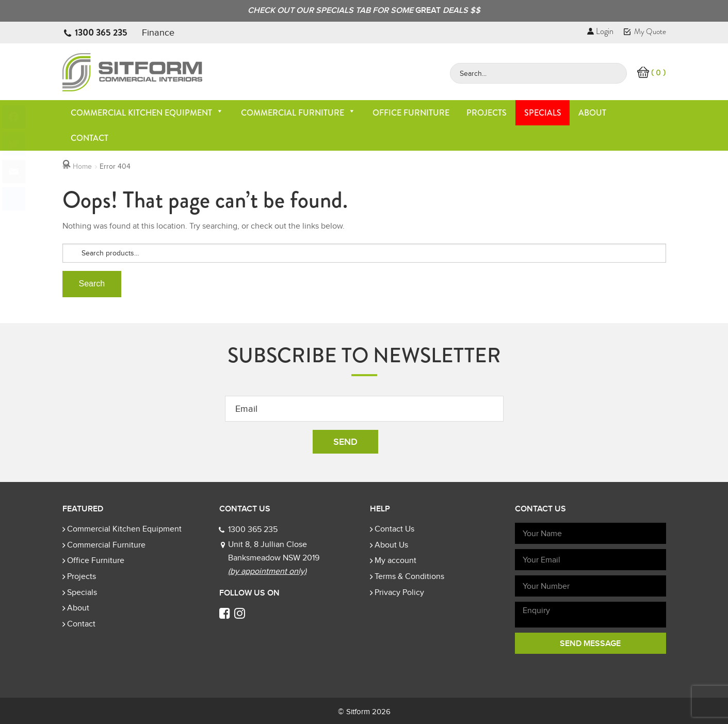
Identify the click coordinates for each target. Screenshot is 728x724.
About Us (391, 545)
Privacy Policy (399, 592)
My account (395, 560)
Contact (90, 138)
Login (600, 31)
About (592, 113)
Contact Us (394, 529)
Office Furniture (411, 113)
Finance (158, 33)
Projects (487, 113)
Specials (543, 113)
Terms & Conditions (409, 576)
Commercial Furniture (298, 113)
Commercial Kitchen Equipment (147, 113)
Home (82, 166)
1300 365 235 (101, 33)
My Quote (645, 31)
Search (92, 284)
